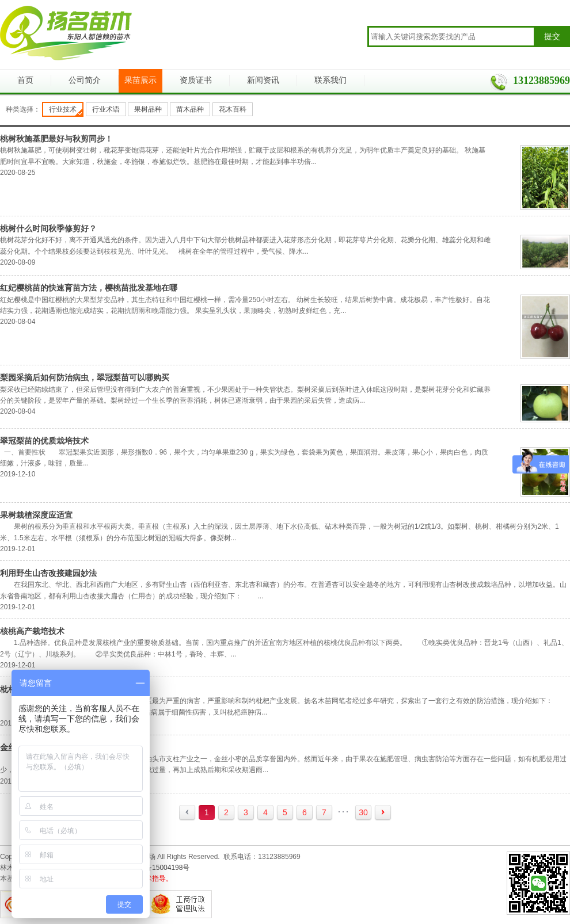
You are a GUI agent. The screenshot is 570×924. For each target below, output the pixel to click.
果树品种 (148, 109)
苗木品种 (190, 109)
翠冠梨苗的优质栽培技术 (44, 441)
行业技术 (63, 109)
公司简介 (85, 80)
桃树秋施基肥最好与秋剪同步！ (56, 139)
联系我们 (330, 80)
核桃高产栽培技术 (32, 631)
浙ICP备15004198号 (158, 868)
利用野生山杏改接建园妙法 (48, 573)
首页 (25, 80)
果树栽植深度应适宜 (36, 515)
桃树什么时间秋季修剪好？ (48, 228)
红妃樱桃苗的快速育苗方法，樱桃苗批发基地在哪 (89, 288)
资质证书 (196, 80)
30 (363, 812)
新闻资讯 (263, 80)
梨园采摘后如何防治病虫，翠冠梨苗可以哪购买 (85, 377)
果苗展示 (140, 80)
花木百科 (233, 109)
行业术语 (106, 109)
